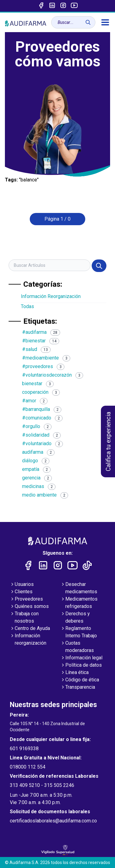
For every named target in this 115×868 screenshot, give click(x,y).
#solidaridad (41, 435)
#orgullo (37, 426)
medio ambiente (45, 495)
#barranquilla (42, 409)
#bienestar (41, 341)
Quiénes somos (29, 607)
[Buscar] (88, 22)
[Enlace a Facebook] (41, 6)
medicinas (39, 486)
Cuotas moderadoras (77, 647)
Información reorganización (28, 640)
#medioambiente (46, 358)
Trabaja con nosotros (24, 618)
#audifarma (41, 332)
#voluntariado (42, 443)
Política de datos (81, 665)
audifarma (38, 452)
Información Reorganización (51, 296)
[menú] (105, 22)
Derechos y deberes (75, 618)
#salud (36, 349)
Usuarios (22, 585)
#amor (35, 401)
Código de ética (80, 680)
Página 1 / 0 (57, 219)
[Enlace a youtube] (74, 6)
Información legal (81, 658)
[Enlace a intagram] (63, 6)
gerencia (37, 478)
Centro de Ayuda (30, 629)
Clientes (21, 592)
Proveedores (26, 599)
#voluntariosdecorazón (53, 375)
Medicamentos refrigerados (79, 603)
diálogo (36, 461)
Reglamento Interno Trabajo (79, 632)
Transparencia (78, 687)
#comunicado (42, 418)
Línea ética (75, 673)
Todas (27, 306)
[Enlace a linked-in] (52, 6)
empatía (36, 469)
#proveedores (43, 366)
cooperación (41, 392)
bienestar (38, 384)
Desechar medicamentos (79, 588)
